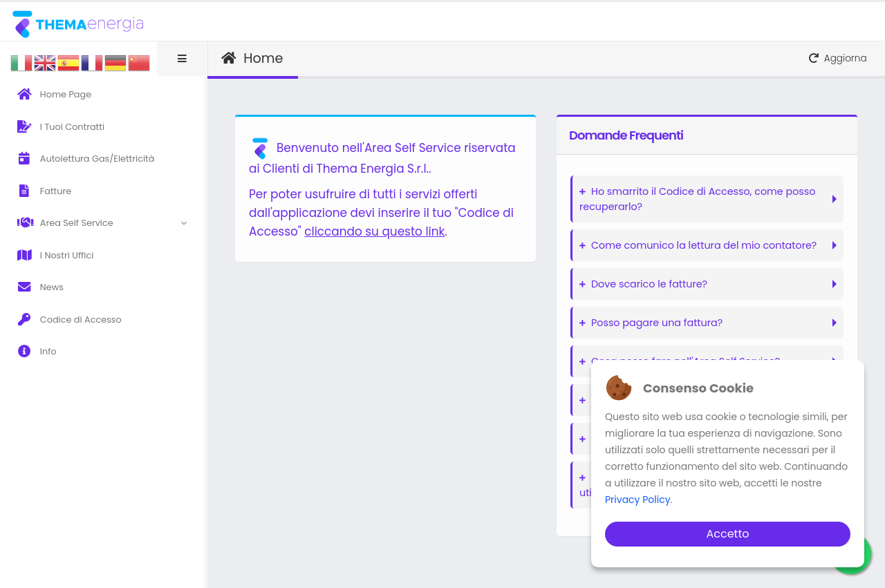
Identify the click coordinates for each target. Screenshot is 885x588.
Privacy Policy (638, 500)
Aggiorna (838, 58)
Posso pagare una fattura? (651, 323)
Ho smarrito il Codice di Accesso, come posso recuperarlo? (697, 199)
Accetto (727, 534)
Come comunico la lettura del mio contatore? (698, 245)
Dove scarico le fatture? (643, 284)
